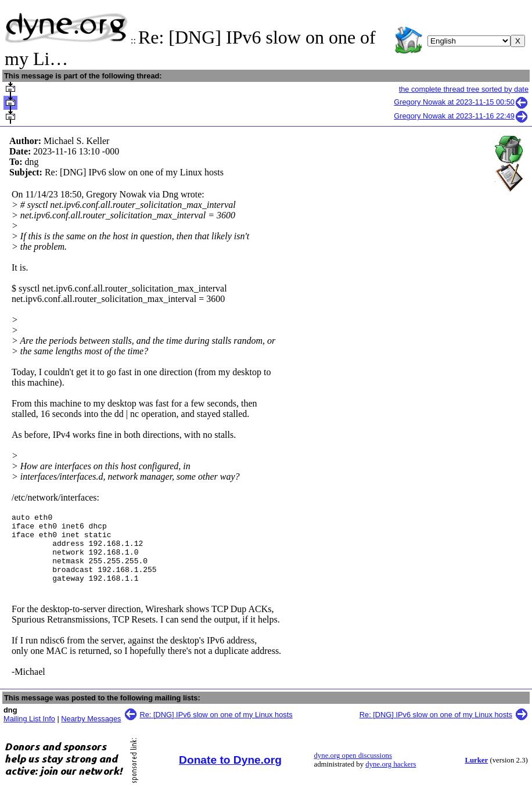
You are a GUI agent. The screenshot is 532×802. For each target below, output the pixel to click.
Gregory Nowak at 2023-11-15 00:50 (461, 102)
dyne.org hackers (391, 778)
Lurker (476, 774)
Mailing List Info (29, 733)
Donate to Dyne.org (230, 774)
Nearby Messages (91, 733)
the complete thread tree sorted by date (464, 89)
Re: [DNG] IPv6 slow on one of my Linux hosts (216, 729)
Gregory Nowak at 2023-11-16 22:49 (461, 116)
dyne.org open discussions (353, 769)
